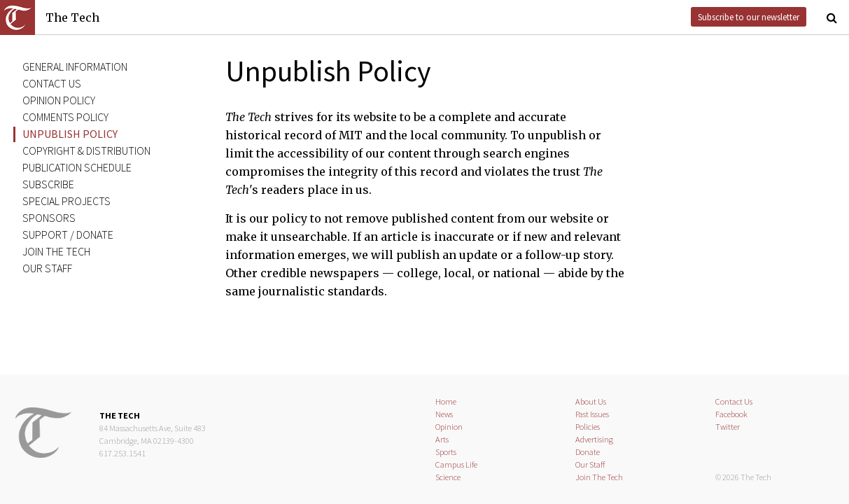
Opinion (449, 427)
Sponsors (49, 218)
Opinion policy (59, 100)
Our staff (47, 268)
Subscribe (48, 184)
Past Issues (592, 414)
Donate (588, 452)
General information (75, 66)
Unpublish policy (70, 134)
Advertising (594, 439)
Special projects (66, 201)
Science (448, 477)
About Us (591, 401)
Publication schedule (77, 167)
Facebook (731, 414)
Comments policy (65, 117)
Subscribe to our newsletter (749, 17)
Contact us (52, 83)
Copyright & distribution (86, 150)
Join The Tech (56, 251)
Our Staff (590, 464)
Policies (588, 427)
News (444, 414)
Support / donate (68, 234)
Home (446, 401)
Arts (442, 439)
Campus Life (456, 464)
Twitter (728, 427)
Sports (446, 452)
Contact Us (734, 401)
